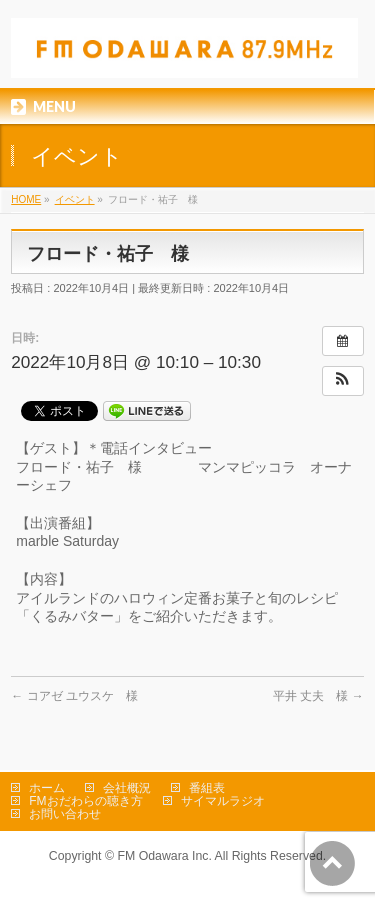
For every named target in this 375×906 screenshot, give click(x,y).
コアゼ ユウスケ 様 (74, 696)
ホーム (47, 788)
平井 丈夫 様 (318, 696)
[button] (343, 381)
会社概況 (127, 788)
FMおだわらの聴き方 (85, 801)
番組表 (207, 788)
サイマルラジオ (223, 801)
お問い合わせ (65, 814)
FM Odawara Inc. (164, 856)
